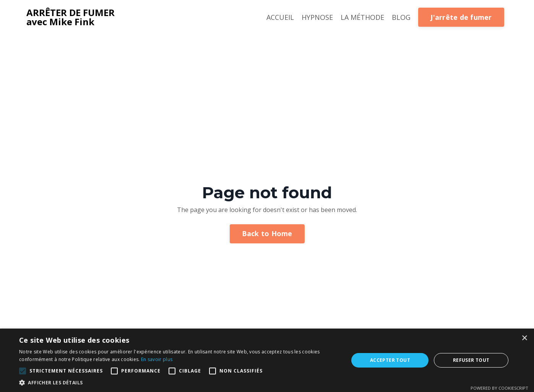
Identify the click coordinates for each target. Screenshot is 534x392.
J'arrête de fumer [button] (461, 17)
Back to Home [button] (267, 233)
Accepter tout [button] (390, 360)
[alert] (267, 360)
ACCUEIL (280, 17)
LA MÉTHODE (362, 17)
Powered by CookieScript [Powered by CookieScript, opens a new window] (499, 388)
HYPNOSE (317, 17)
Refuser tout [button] (471, 360)
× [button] (524, 338)
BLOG (401, 17)
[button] (23, 371)
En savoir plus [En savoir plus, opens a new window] (157, 359)
